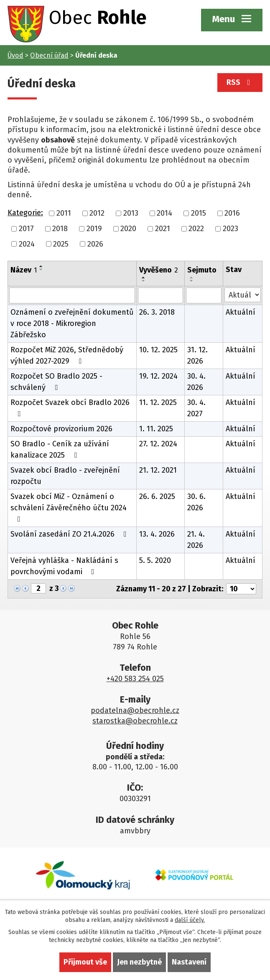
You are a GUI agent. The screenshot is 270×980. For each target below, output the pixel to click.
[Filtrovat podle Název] (72, 295)
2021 (163, 229)
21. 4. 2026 (196, 540)
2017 (26, 229)
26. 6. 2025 (157, 496)
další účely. (190, 920)
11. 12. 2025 (158, 402)
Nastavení (189, 962)
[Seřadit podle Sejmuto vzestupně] (192, 277)
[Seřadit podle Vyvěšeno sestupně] (144, 281)
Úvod (15, 55)
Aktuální (241, 312)
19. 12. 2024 (158, 376)
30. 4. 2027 (196, 408)
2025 (61, 244)
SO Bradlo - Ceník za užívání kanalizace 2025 (60, 449)
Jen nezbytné (139, 962)
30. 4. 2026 (196, 382)
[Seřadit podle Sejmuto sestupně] (192, 281)
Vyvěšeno (159, 270)
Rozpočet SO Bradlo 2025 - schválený (56, 382)
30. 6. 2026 (196, 502)
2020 (128, 229)
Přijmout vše (85, 962)
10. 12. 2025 (158, 350)
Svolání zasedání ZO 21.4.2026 (70, 534)
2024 (27, 244)
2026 (95, 244)
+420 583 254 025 (135, 679)
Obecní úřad (49, 55)
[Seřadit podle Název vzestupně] (41, 266)
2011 (64, 213)
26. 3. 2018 (157, 312)
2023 (231, 229)
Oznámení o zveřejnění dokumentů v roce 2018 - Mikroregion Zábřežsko (72, 323)
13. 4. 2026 (157, 534)
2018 (60, 229)
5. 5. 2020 (155, 560)
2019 (94, 229)
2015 (199, 213)
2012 (97, 213)
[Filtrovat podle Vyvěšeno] (160, 295)
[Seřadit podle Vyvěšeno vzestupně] (144, 277)
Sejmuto (202, 270)
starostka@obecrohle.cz (135, 721)
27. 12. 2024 (158, 444)
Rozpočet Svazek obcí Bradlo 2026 (70, 408)
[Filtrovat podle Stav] (243, 295)
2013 (131, 213)
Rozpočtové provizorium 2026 (61, 429)
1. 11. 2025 (156, 429)
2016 (232, 213)
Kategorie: (25, 213)
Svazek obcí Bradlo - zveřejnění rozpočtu (65, 476)
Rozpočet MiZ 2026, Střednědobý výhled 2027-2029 (67, 355)
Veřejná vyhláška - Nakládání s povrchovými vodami (64, 566)
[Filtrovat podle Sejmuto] (204, 295)
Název (24, 270)
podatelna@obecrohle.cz (135, 710)
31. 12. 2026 (197, 355)
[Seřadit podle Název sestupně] (41, 270)
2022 (196, 229)
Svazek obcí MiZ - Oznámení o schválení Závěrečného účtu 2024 (69, 507)
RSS (240, 82)
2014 (164, 213)
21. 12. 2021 (158, 470)
